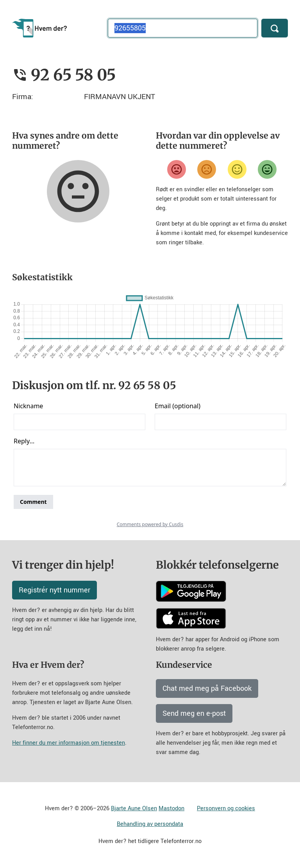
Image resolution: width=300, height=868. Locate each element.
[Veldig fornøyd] (267, 169)
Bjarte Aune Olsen (134, 808)
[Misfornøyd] (207, 169)
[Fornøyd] (237, 169)
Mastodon (171, 808)
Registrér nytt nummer (54, 590)
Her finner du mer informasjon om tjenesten (69, 743)
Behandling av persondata (150, 824)
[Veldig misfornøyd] (177, 169)
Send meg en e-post (194, 713)
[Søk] (275, 28)
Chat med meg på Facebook (207, 688)
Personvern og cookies (226, 808)
